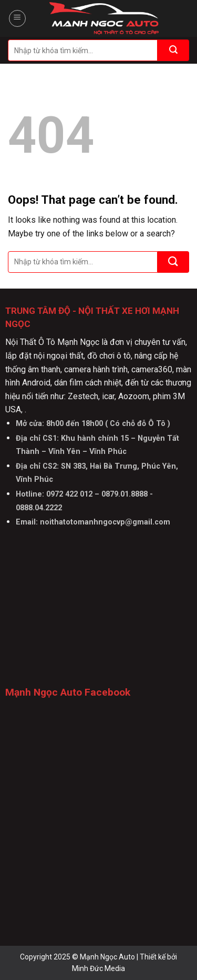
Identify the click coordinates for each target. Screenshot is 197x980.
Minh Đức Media (98, 968)
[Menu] (17, 18)
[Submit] (173, 50)
